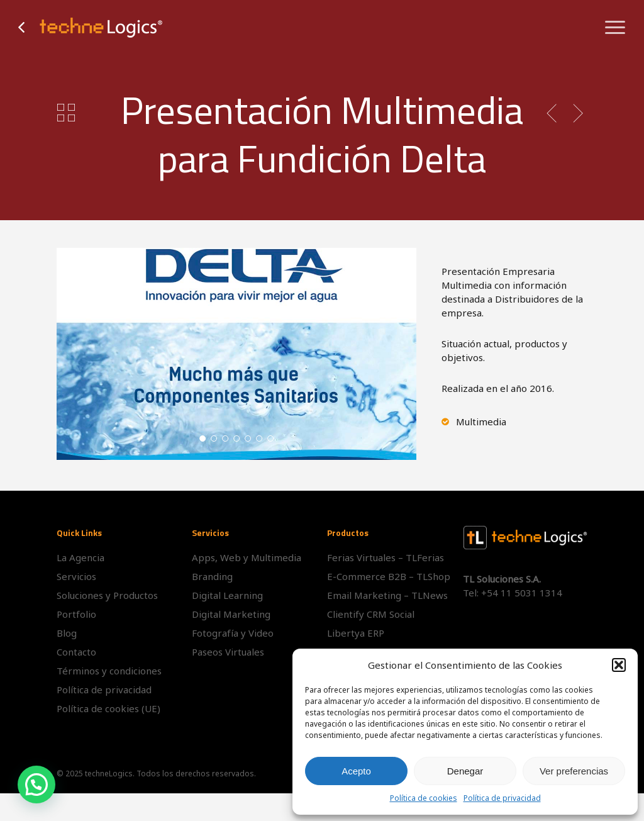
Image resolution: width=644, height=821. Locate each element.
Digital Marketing (231, 614)
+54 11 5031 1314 (522, 593)
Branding (212, 576)
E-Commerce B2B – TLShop (389, 576)
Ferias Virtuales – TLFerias (386, 557)
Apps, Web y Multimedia (247, 557)
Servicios (76, 576)
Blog (67, 633)
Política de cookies (424, 798)
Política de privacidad (502, 798)
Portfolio (76, 614)
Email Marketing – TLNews (387, 595)
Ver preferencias (574, 771)
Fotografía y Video (233, 633)
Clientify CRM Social (371, 614)
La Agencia (80, 557)
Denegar (465, 771)
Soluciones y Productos (107, 595)
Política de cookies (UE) (108, 708)
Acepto (356, 771)
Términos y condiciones (109, 671)
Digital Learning (227, 595)
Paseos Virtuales (228, 652)
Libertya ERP (356, 633)
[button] (619, 665)
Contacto (76, 652)
